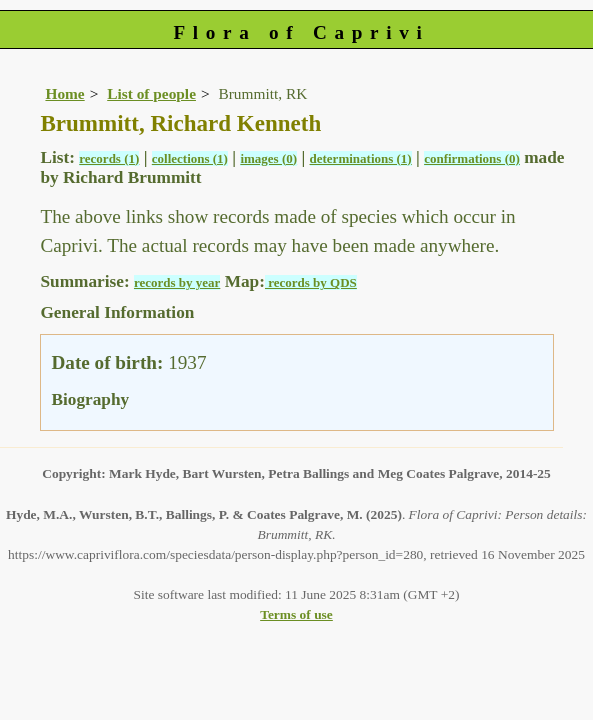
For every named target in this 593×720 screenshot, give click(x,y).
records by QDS (311, 282)
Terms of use (296, 614)
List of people (151, 93)
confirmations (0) (472, 158)
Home (64, 93)
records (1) (109, 158)
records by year (177, 282)
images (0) (268, 158)
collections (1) (190, 158)
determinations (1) (361, 158)
